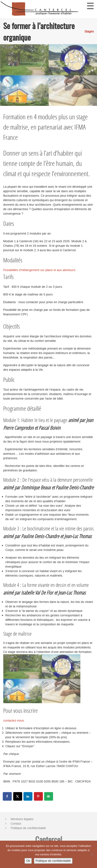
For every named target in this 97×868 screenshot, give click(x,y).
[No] (92, 854)
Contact (16, 824)
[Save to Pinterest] (39, 796)
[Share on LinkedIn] (28, 796)
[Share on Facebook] (7, 796)
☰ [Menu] (90, 6)
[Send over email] (49, 796)
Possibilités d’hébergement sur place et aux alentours (39, 270)
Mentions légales (22, 819)
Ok (28, 861)
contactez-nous (14, 721)
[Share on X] (18, 796)
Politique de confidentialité (28, 828)
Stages (89, 32)
